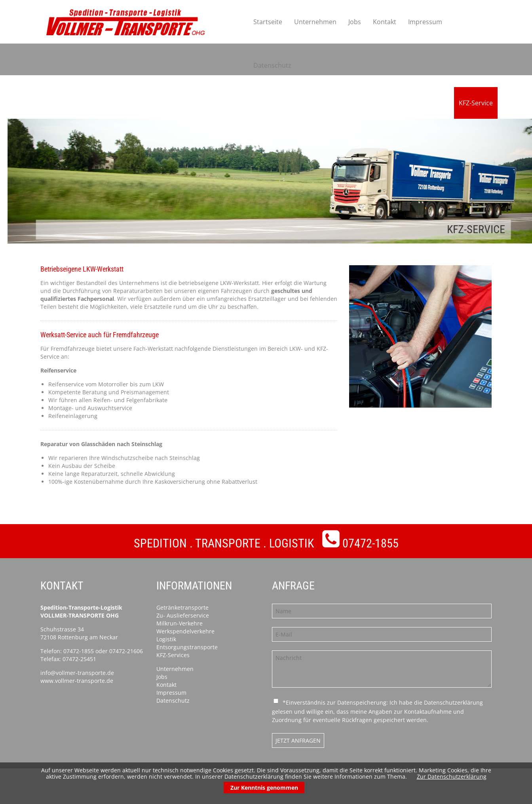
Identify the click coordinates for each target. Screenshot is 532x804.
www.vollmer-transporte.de (77, 681)
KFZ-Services (173, 655)
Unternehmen (315, 22)
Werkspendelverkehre (185, 631)
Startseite (268, 22)
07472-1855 (370, 543)
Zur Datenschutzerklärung (452, 776)
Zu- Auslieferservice (183, 615)
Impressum (425, 22)
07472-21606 (126, 651)
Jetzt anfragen (298, 740)
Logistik (166, 639)
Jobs (355, 22)
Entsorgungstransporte (187, 647)
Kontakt (385, 22)
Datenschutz (272, 65)
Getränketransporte (182, 607)
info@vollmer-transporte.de (77, 673)
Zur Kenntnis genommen (264, 788)
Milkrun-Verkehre (180, 623)
